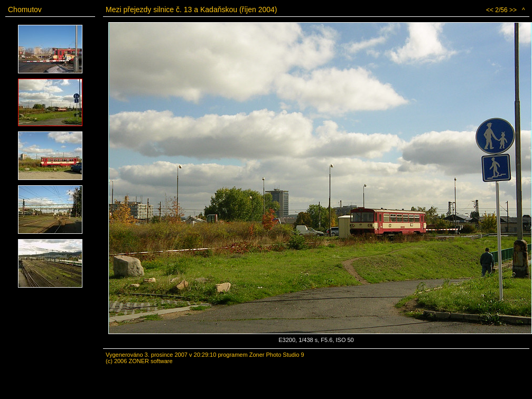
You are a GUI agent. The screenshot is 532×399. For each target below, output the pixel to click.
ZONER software (150, 361)
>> (513, 10)
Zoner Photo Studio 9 (277, 355)
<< (490, 10)
